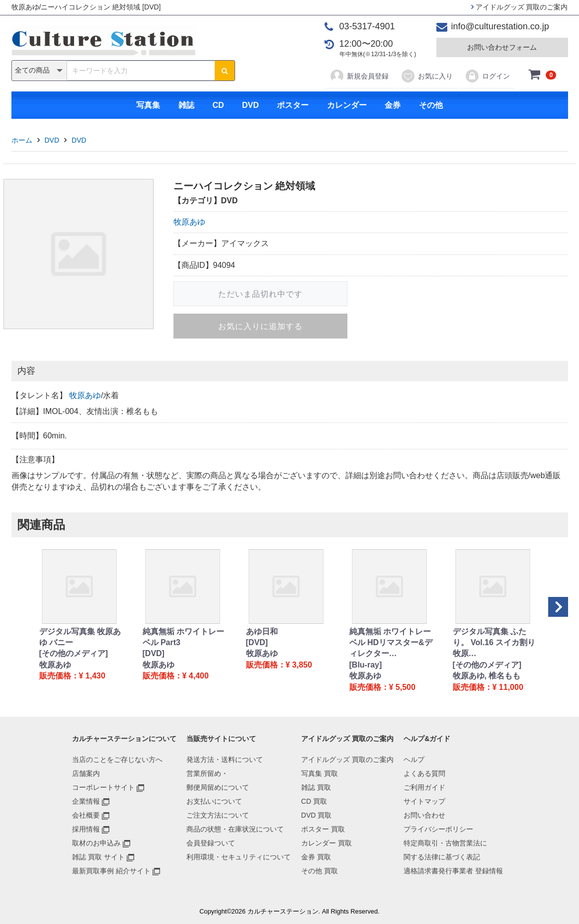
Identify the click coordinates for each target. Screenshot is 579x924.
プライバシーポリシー (438, 829)
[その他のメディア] (74, 653)
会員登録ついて (211, 843)
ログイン (487, 76)
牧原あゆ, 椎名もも (487, 676)
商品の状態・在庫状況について (235, 829)
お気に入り (427, 76)
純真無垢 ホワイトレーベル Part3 (183, 637)
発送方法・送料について (225, 759)
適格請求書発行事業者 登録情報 (453, 871)
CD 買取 (314, 801)
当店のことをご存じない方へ (117, 759)
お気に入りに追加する (260, 326)
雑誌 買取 (316, 787)
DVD (250, 105)
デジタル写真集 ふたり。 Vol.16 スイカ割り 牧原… (494, 643)
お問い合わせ (424, 815)
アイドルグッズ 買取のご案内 (520, 7)
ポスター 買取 (323, 829)
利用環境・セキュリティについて (239, 857)
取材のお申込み (96, 843)
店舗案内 (86, 773)
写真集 (148, 105)
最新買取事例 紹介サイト (111, 871)
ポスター (293, 105)
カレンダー (347, 105)
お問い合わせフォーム (502, 47)
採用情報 (86, 829)
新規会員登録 (359, 76)
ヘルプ (414, 759)
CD (218, 105)
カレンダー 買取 (327, 843)
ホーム (22, 140)
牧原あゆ (189, 222)
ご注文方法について (218, 815)
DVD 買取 (316, 815)
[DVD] (154, 653)
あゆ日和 (262, 631)
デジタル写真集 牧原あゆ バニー (80, 637)
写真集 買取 (320, 773)
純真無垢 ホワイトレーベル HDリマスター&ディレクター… (391, 643)
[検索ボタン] (225, 71)
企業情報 (86, 801)
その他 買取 (320, 871)
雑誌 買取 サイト (98, 857)
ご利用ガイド (424, 787)
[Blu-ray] (366, 665)
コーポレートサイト (103, 787)
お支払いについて (214, 801)
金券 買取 (316, 857)
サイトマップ (424, 801)
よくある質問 (424, 773)
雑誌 (186, 105)
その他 (431, 105)
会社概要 (86, 815)
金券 (393, 105)
